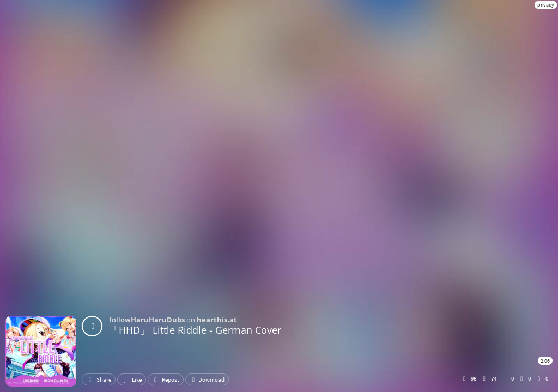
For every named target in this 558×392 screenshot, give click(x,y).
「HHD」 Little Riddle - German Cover (195, 330)
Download (207, 379)
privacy (546, 5)
